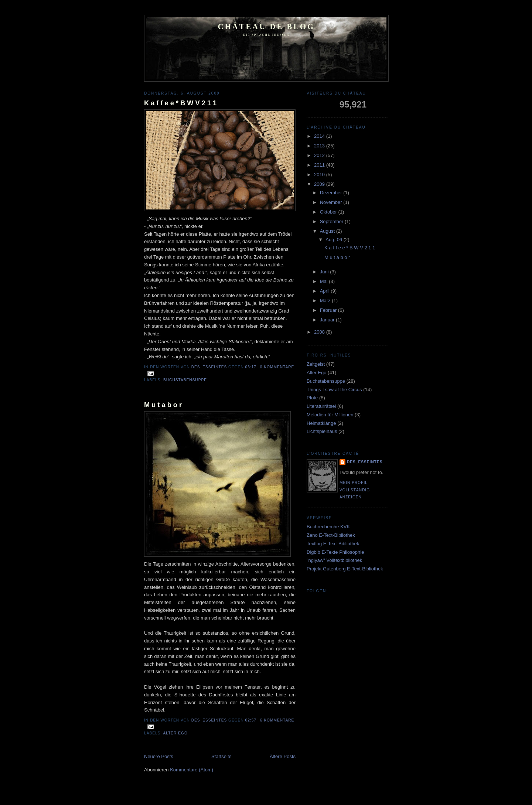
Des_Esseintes (210, 367)
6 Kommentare (277, 720)
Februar (329, 310)
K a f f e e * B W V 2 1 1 (180, 103)
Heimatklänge (321, 423)
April (325, 291)
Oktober (329, 212)
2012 (320, 155)
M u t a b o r (163, 405)
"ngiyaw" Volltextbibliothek (334, 560)
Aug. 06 (334, 240)
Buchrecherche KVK (328, 527)
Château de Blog (266, 27)
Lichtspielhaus (322, 431)
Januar (328, 320)
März (326, 301)
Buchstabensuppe (185, 380)
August (328, 231)
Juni (325, 272)
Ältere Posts (283, 756)
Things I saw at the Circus (334, 390)
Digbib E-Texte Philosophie (335, 552)
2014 (320, 136)
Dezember (332, 193)
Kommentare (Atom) (192, 770)
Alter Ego (175, 733)
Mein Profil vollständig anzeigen (355, 490)
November (332, 202)
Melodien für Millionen (330, 415)
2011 (320, 165)
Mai (325, 281)
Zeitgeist (316, 364)
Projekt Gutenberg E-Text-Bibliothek (345, 569)
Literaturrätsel (321, 406)
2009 (320, 184)
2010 (320, 175)
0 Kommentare (277, 367)
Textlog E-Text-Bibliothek (333, 544)
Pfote (312, 398)
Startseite (221, 756)
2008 (320, 332)
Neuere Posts (159, 756)
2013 (320, 146)
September (332, 221)
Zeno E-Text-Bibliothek (331, 535)
